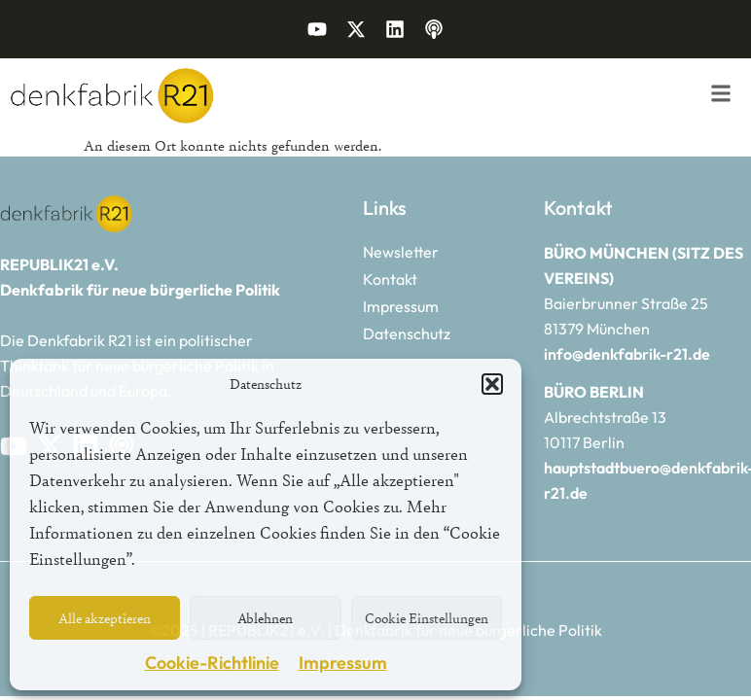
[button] (492, 384)
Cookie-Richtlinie (212, 663)
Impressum (343, 663)
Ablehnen (265, 618)
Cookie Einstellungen (427, 618)
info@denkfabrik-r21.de (627, 354)
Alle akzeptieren (105, 618)
